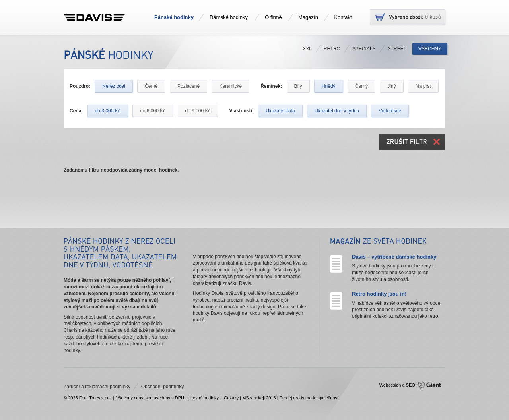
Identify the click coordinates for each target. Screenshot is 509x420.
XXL (307, 49)
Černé (151, 86)
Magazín (308, 17)
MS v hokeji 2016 (259, 398)
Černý (361, 86)
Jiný (391, 86)
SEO (411, 385)
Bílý (298, 86)
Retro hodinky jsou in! (379, 294)
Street (397, 49)
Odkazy (231, 398)
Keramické (230, 86)
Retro (332, 49)
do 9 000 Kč (198, 111)
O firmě (273, 17)
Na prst (423, 86)
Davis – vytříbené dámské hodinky (394, 257)
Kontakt (343, 17)
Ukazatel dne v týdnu (337, 111)
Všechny (430, 49)
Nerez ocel (114, 86)
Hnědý (329, 86)
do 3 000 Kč (108, 111)
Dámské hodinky (229, 17)
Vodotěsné (390, 111)
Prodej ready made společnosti (310, 398)
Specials (364, 49)
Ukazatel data (280, 111)
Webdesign (390, 385)
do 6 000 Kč (153, 111)
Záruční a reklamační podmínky (97, 387)
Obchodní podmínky (162, 387)
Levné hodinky (205, 398)
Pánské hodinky (174, 17)
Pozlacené (188, 86)
